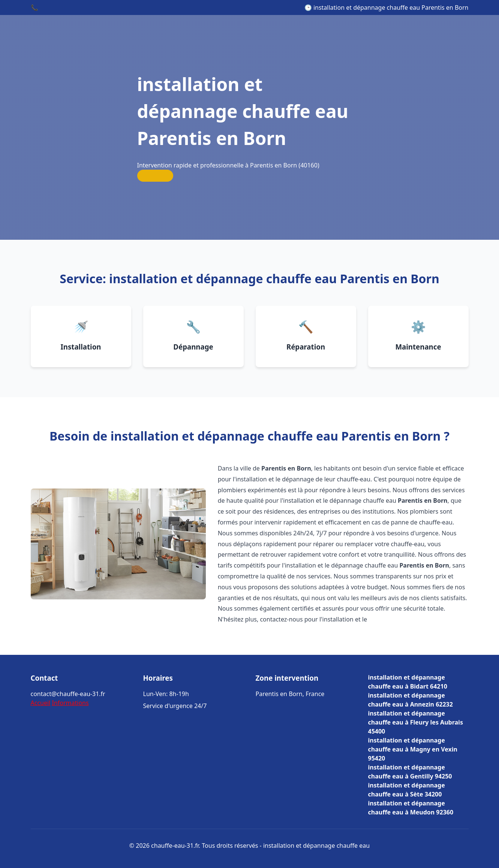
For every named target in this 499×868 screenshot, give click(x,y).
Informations (70, 703)
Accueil (41, 703)
